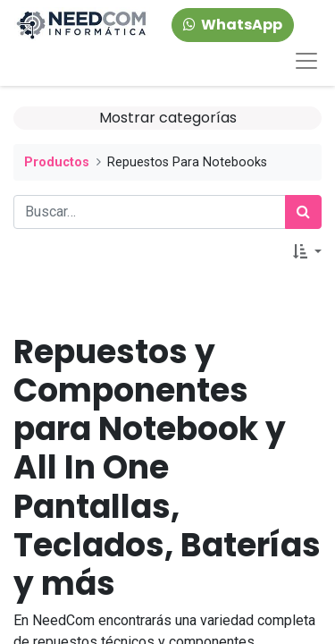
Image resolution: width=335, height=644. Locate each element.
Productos (57, 162)
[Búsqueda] (303, 212)
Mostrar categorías (168, 118)
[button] (307, 252)
